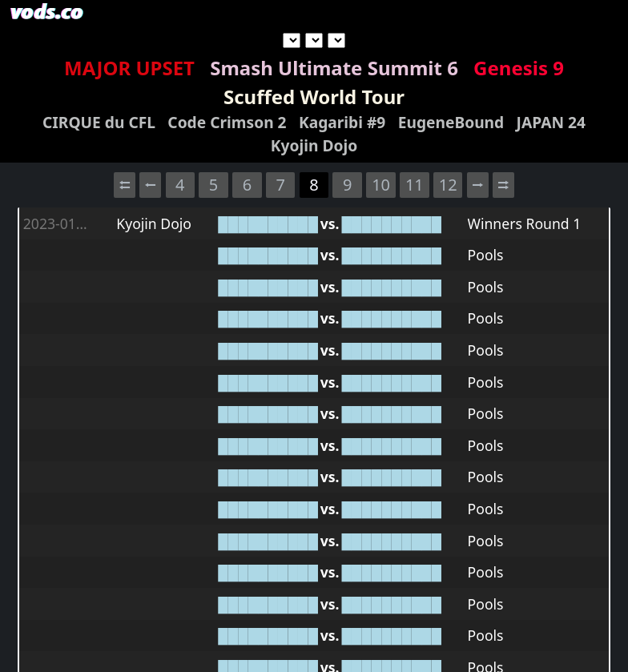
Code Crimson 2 (227, 122)
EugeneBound (451, 122)
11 (415, 185)
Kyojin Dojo (314, 145)
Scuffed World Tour (314, 97)
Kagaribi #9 (342, 122)
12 (448, 185)
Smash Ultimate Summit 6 (334, 68)
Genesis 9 (519, 68)
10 (381, 185)
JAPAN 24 (551, 122)
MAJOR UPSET (129, 68)
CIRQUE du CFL (99, 122)
